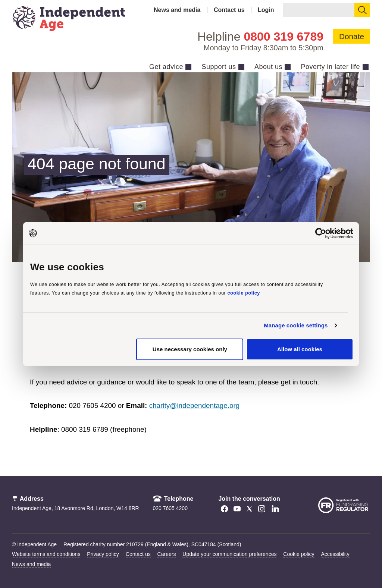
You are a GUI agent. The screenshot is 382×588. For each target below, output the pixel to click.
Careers (167, 554)
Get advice (166, 67)
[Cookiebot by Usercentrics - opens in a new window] (321, 233)
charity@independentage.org (195, 405)
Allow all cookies (300, 349)
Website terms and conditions (46, 554)
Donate (352, 36)
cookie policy (244, 293)
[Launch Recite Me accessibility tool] (332, 546)
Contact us (229, 10)
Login (266, 10)
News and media (177, 10)
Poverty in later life (330, 67)
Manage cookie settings (296, 325)
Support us (219, 67)
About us (268, 67)
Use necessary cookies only (190, 349)
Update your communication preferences (229, 554)
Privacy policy (103, 554)
